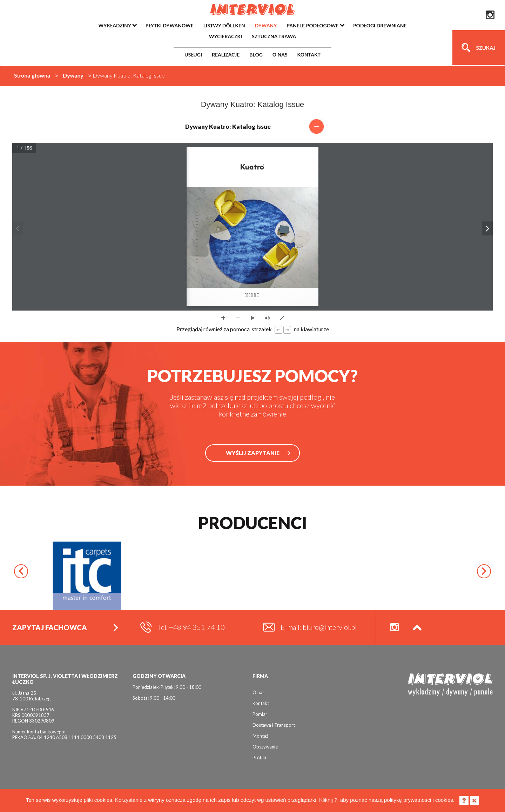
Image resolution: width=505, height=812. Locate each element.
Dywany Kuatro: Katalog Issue (253, 127)
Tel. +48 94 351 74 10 (191, 627)
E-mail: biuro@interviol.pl (319, 627)
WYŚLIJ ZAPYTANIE (253, 453)
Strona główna (32, 75)
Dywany (73, 75)
